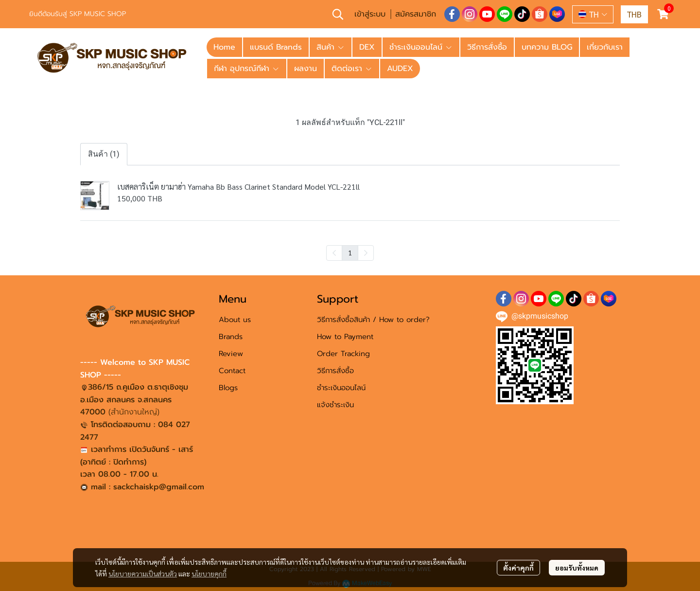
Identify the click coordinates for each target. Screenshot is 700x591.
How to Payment (345, 337)
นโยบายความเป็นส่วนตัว (143, 573)
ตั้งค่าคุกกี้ (518, 568)
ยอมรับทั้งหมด (577, 568)
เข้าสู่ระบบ (370, 14)
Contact (232, 371)
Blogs (228, 388)
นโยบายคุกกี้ (209, 573)
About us (235, 320)
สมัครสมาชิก (416, 14)
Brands (231, 337)
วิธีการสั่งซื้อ (335, 371)
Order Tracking (343, 354)
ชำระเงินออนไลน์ (341, 388)
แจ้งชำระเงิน (335, 405)
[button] (338, 14)
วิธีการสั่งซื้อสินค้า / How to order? (373, 320)
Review (231, 354)
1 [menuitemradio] (350, 252)
